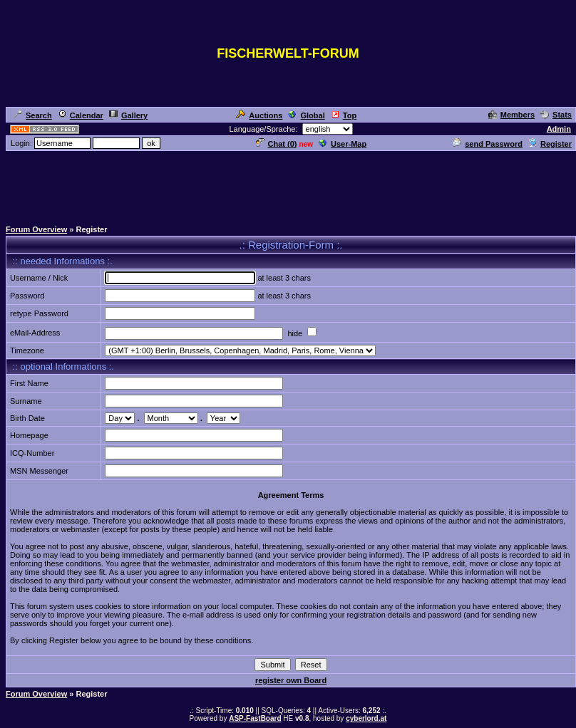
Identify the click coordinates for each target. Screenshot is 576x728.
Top (344, 115)
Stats (556, 115)
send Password (488, 144)
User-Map (343, 144)
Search (33, 115)
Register (550, 144)
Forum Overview (36, 229)
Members (511, 115)
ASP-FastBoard (255, 718)
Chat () (277, 144)
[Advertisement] (288, 184)
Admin (559, 129)
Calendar (81, 115)
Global (306, 115)
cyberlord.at (366, 718)
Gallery (128, 115)
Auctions (259, 115)
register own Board (291, 680)
